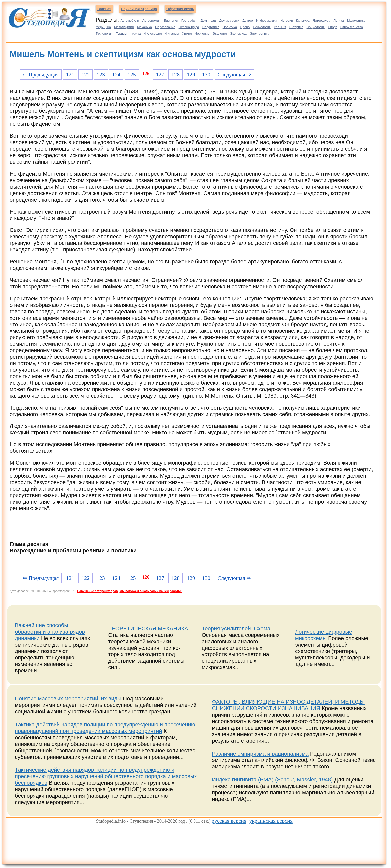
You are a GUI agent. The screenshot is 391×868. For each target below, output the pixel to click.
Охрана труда (189, 27)
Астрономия (151, 21)
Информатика (267, 21)
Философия (153, 34)
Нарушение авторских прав (97, 591)
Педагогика (211, 27)
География (189, 21)
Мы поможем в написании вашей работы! (150, 591)
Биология (171, 21)
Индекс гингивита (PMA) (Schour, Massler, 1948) (272, 780)
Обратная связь (180, 9)
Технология (104, 34)
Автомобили (130, 21)
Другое (247, 21)
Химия (187, 34)
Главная (104, 9)
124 (116, 74)
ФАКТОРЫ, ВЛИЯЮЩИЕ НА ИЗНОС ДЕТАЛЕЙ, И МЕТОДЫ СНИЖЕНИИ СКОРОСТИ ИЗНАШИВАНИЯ (288, 705)
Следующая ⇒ (234, 74)
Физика (135, 34)
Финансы (172, 34)
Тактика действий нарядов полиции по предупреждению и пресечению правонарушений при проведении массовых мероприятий (105, 728)
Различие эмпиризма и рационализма (260, 754)
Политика (230, 27)
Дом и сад (208, 21)
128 (175, 74)
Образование (165, 27)
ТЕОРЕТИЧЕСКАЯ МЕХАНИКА (148, 628)
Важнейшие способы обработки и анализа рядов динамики (50, 632)
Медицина (103, 27)
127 (160, 74)
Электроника (260, 34)
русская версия (229, 821)
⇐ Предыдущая (41, 74)
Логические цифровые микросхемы (324, 635)
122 (85, 74)
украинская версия (271, 821)
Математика (356, 21)
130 (206, 74)
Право (245, 27)
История (287, 21)
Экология (220, 34)
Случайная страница (139, 9)
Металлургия (124, 27)
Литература (322, 21)
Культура (303, 21)
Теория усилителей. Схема (236, 628)
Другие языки (229, 21)
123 (101, 74)
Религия (280, 27)
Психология (262, 27)
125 (132, 74)
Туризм (121, 34)
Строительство (352, 27)
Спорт (333, 27)
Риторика (296, 27)
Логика (339, 21)
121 (70, 74)
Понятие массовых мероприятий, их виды (68, 699)
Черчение (202, 34)
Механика (145, 27)
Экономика (238, 34)
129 (191, 74)
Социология (316, 27)
